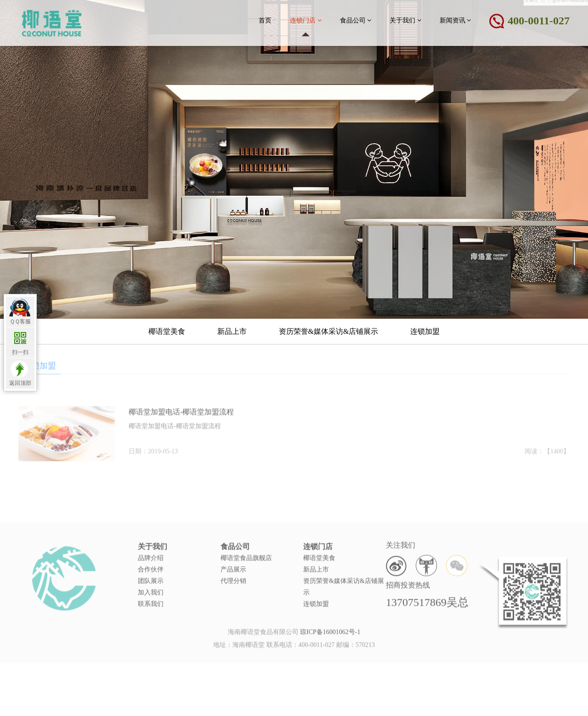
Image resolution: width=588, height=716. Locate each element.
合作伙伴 (151, 587)
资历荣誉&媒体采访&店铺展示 (329, 331)
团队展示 (151, 599)
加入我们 (151, 610)
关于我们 (405, 20)
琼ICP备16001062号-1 (330, 635)
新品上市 (232, 331)
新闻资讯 (455, 20)
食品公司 (356, 20)
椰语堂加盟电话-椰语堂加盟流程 (181, 421)
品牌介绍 (151, 576)
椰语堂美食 (167, 331)
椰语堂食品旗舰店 (246, 576)
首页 (265, 20)
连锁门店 (306, 20)
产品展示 (233, 587)
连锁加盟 (425, 331)
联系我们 (151, 622)
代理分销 (233, 599)
